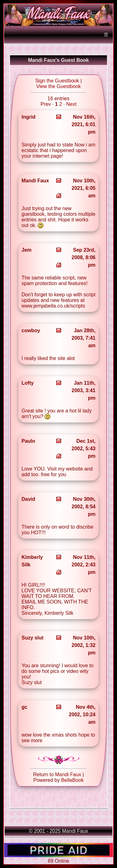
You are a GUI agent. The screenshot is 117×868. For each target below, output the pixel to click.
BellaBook (72, 780)
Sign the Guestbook (57, 81)
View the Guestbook (58, 86)
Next (71, 104)
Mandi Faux (68, 774)
